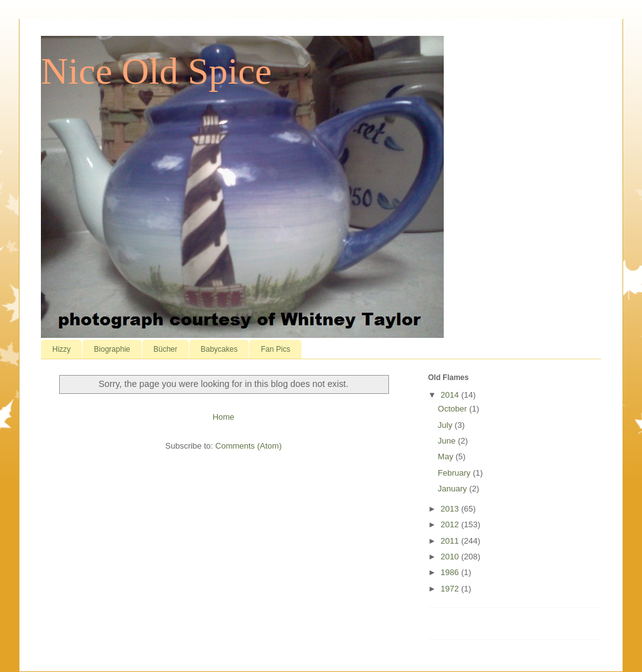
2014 (451, 395)
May (447, 456)
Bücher (166, 349)
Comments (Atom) (248, 446)
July (447, 425)
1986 (451, 572)
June (448, 441)
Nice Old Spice (156, 71)
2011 (451, 541)
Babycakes (219, 349)
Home (224, 417)
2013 (451, 509)
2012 (451, 524)
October (454, 409)
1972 (451, 589)
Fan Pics (275, 349)
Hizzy (61, 349)
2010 (451, 557)
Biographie (112, 349)
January (454, 489)
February (456, 473)
